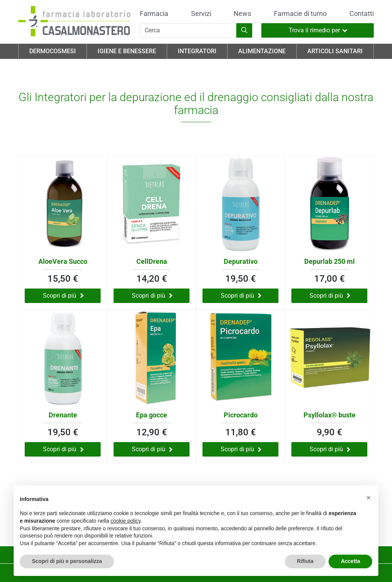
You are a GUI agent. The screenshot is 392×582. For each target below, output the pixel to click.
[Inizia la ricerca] (244, 30)
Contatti (362, 14)
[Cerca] (188, 30)
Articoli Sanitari (335, 51)
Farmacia (154, 14)
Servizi (201, 14)
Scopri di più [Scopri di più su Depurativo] (241, 296)
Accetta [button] (350, 561)
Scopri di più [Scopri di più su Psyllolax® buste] (330, 449)
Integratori (197, 51)
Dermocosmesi (53, 51)
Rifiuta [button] (305, 561)
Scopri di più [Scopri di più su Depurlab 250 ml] (330, 296)
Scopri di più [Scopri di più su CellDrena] (152, 296)
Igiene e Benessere (127, 51)
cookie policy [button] (126, 521)
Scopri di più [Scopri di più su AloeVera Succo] (63, 296)
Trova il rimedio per (318, 30)
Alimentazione (262, 51)
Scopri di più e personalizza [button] (67, 561)
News (242, 14)
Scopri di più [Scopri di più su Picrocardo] (241, 449)
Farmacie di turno (300, 14)
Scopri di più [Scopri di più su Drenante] (63, 449)
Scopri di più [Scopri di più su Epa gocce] (152, 449)
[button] (368, 498)
